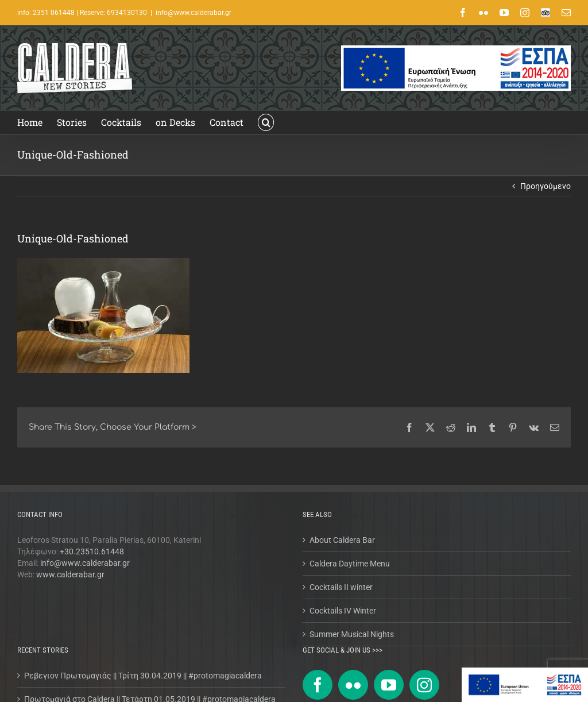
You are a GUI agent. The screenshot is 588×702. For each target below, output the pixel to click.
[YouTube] (389, 685)
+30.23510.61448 (92, 551)
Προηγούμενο (546, 186)
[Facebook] (318, 685)
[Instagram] (424, 685)
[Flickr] (353, 685)
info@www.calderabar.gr (194, 13)
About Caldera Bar (342, 540)
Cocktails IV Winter (343, 611)
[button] (266, 122)
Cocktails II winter (341, 587)
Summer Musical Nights (352, 634)
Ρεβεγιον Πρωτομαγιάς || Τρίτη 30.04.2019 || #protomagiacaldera (143, 676)
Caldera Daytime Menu (350, 564)
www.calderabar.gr (70, 574)
